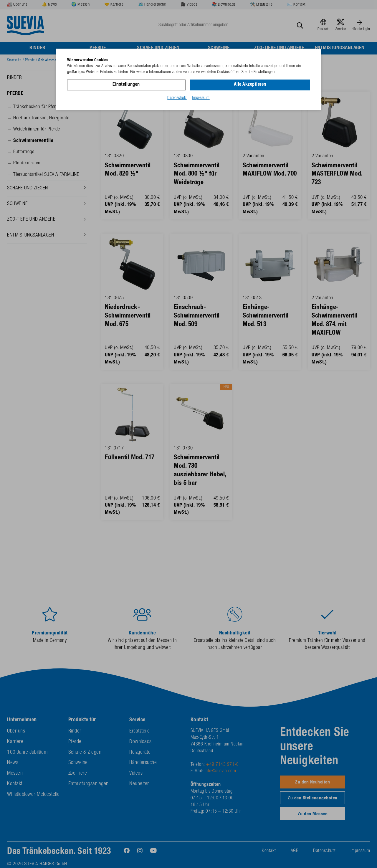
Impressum (201, 98)
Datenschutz (177, 98)
